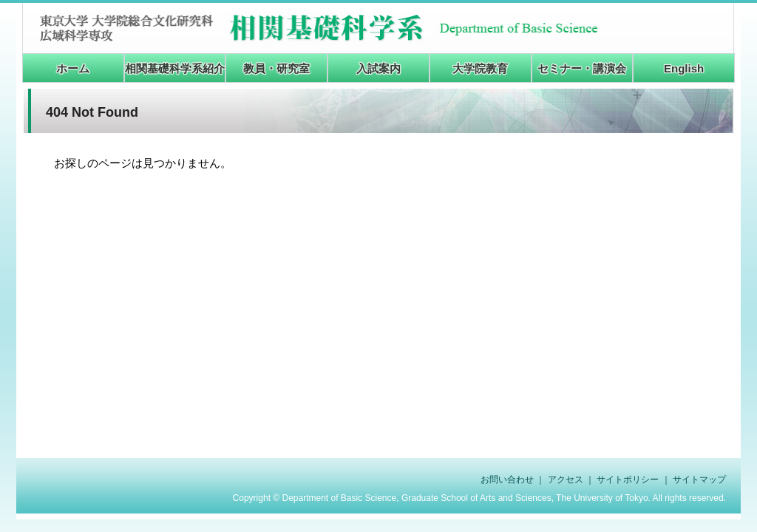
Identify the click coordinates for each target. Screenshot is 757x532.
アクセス (566, 480)
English (684, 68)
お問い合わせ (507, 480)
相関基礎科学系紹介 (175, 68)
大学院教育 (480, 68)
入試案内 (378, 68)
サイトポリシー (628, 480)
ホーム (73, 68)
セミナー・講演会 (582, 68)
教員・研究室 (276, 68)
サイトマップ (699, 480)
